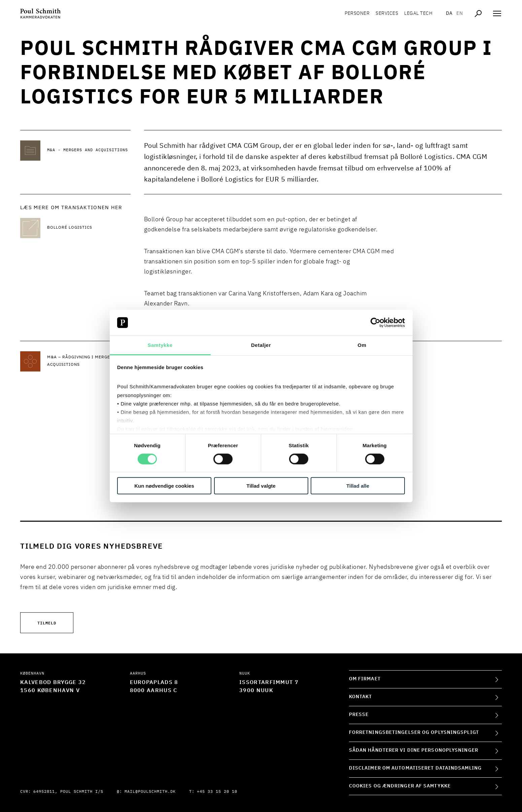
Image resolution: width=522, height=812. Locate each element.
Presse (359, 715)
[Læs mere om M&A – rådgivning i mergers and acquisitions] (89, 361)
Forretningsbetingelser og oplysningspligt (414, 733)
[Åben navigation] (497, 13)
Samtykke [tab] (160, 345)
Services (387, 13)
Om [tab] (362, 345)
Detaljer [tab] (261, 345)
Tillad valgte (261, 486)
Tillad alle (358, 486)
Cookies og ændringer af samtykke (400, 786)
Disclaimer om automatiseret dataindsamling (415, 768)
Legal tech (418, 13)
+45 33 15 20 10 (217, 792)
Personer (357, 13)
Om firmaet (365, 679)
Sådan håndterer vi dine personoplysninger (414, 750)
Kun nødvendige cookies (164, 486)
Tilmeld (47, 623)
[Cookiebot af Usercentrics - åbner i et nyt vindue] (375, 323)
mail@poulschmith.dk (150, 792)
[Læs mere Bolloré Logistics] (89, 228)
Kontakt (361, 697)
